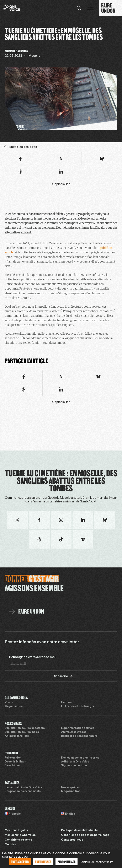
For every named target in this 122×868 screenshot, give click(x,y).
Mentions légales (16, 830)
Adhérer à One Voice (75, 762)
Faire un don (13, 758)
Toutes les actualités (21, 147)
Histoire (67, 702)
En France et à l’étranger (78, 706)
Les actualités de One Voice (23, 788)
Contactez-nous (72, 840)
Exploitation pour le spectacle (25, 728)
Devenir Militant (16, 762)
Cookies (10, 845)
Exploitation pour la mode (22, 732)
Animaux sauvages (74, 732)
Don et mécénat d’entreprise (80, 758)
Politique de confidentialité (79, 830)
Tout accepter (20, 862)
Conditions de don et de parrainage (85, 835)
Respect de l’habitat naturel (80, 736)
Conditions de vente (18, 840)
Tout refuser (43, 862)
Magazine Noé (71, 791)
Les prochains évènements (23, 791)
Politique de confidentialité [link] (96, 862)
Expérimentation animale (78, 728)
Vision (9, 702)
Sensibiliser (13, 766)
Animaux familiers (17, 736)
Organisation (14, 706)
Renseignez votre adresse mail (33, 657)
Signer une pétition (74, 766)
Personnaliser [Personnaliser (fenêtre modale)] (67, 862)
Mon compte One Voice (20, 835)
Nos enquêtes (70, 788)
